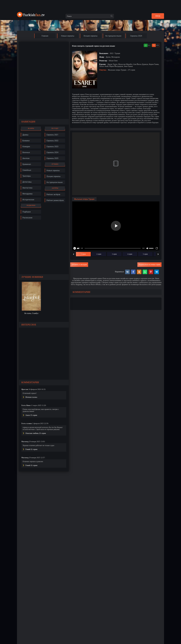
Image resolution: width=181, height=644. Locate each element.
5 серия (145, 254)
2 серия (99, 254)
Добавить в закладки (79, 265)
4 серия (130, 254)
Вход (158, 16)
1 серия (83, 254)
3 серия (114, 254)
